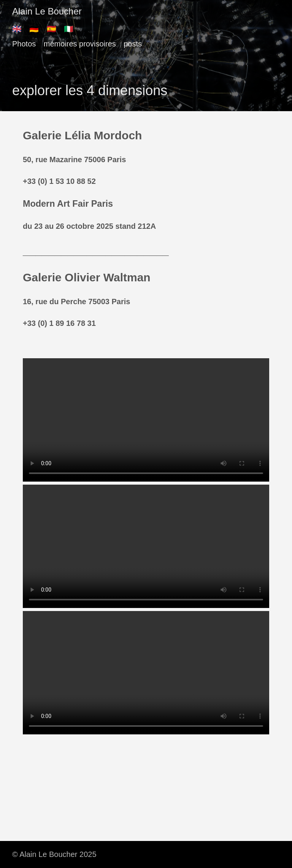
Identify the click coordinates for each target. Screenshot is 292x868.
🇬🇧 (17, 29)
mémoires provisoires (80, 44)
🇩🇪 (34, 29)
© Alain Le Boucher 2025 (54, 854)
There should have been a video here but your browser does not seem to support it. (146, 420)
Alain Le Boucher (47, 11)
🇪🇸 (52, 29)
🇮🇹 (69, 29)
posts (133, 44)
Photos (24, 44)
